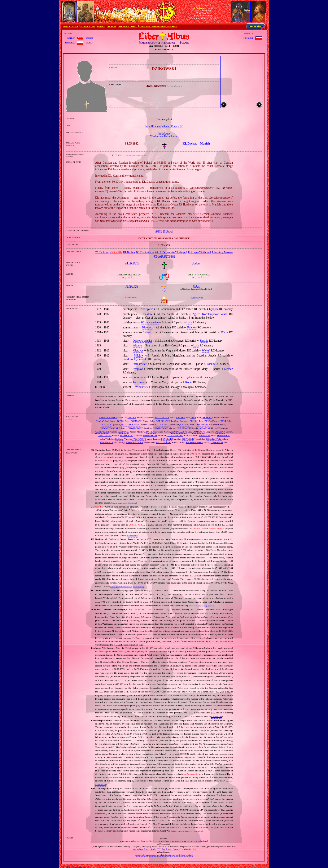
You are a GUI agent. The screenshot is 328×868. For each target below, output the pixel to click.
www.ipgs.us (187, 841)
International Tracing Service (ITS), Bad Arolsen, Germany (157, 849)
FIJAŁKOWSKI (214, 439)
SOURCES (112, 26)
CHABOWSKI (203, 425)
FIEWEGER (188, 439)
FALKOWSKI (139, 439)
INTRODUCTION (88, 26)
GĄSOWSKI (217, 442)
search (89, 38)
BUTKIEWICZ (162, 425)
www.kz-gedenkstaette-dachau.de (121, 587)
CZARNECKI (102, 432)
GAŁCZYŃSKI (164, 442)
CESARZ (185, 425)
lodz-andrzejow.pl (201, 841)
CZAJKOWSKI (184, 428)
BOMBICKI (136, 421)
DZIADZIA (205, 435)
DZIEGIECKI (224, 435)
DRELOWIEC (105, 435)
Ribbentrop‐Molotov (222, 252)
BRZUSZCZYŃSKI (131, 425)
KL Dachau (168, 231)
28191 (158, 231)
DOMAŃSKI (199, 432)
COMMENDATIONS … (128, 26)
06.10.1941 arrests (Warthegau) (171, 252)
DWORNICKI (150, 435)
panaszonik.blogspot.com (145, 855)
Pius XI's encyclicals (165, 256)
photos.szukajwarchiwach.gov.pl (168, 841)
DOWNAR (220, 432)
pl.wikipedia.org (201, 606)
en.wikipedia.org (130, 503)
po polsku (248, 38)
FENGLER (166, 439)
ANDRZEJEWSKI (108, 417)
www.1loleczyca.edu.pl (184, 855)
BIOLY (121, 421)
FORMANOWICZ (135, 442)
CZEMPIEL (124, 432)
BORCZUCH (162, 421)
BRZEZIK (107, 425)
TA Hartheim (102, 252)
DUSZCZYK (126, 435)
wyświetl (70, 43)
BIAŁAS (100, 421)
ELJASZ (119, 439)
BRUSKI (194, 421)
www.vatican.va (185, 831)
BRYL (224, 421)
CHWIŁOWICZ (135, 428)
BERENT (207, 417)
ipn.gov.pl (121, 503)
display (71, 38)
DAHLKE (151, 432)
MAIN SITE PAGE (71, 26)
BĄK (194, 417)
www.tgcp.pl (125, 841)
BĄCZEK (181, 417)
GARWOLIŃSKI (194, 442)
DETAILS (101, 26)
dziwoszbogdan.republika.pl (143, 841)
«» (116, 252)
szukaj (89, 43)
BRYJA (208, 421)
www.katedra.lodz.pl (165, 855)
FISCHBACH (107, 442)
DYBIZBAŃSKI (175, 435)
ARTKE (132, 417)
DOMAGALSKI (179, 432)
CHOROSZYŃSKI (109, 428)
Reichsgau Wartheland (200, 252)
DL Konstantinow (145, 252)
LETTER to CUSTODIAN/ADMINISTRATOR (158, 26)
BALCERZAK (162, 417)
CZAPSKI (205, 428)
